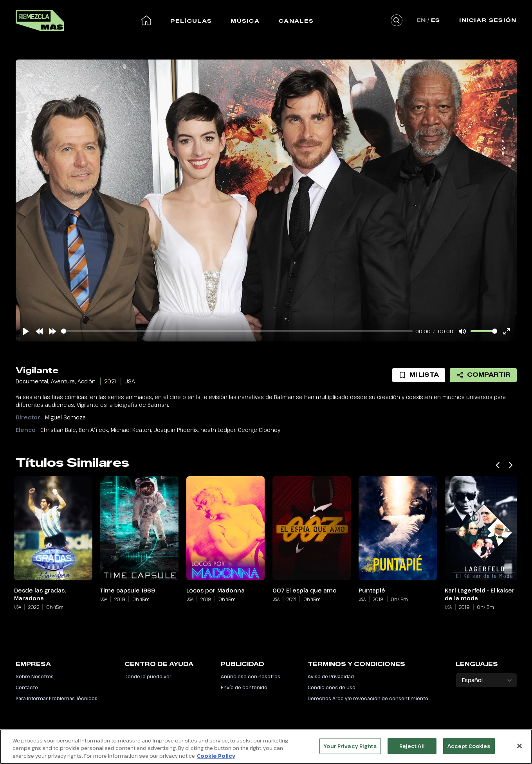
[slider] (237, 331)
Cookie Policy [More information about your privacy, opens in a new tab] (216, 758)
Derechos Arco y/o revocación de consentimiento (368, 698)
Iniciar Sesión (488, 20)
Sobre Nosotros (35, 676)
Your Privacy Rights (350, 748)
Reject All (412, 748)
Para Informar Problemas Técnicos (57, 698)
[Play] (26, 331)
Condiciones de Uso (332, 687)
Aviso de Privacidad (331, 676)
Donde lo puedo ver (148, 676)
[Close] (519, 748)
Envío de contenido (244, 687)
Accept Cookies (469, 748)
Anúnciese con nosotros (251, 676)
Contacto (27, 687)
